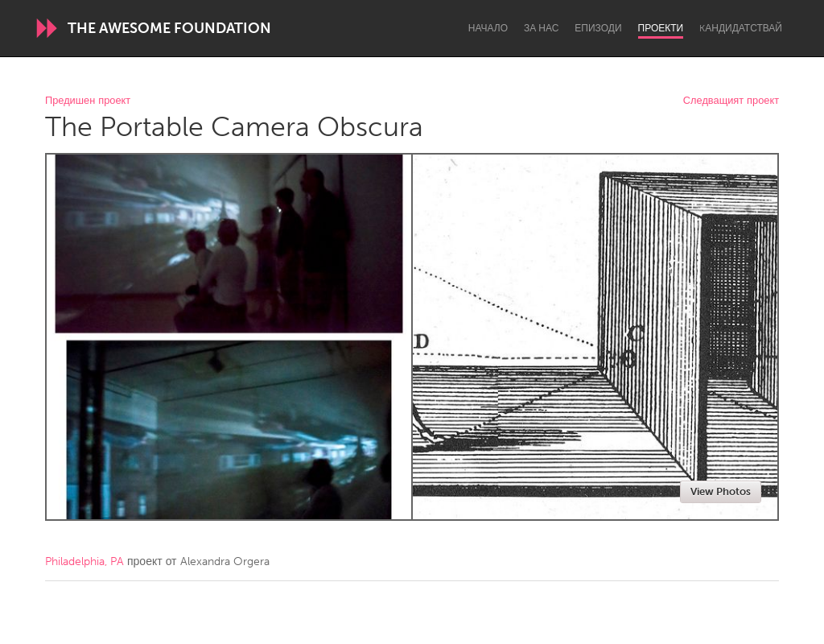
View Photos (721, 491)
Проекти (661, 28)
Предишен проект (88, 101)
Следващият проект (731, 101)
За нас (541, 28)
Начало (488, 28)
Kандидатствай (741, 28)
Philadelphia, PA (84, 561)
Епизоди (598, 28)
